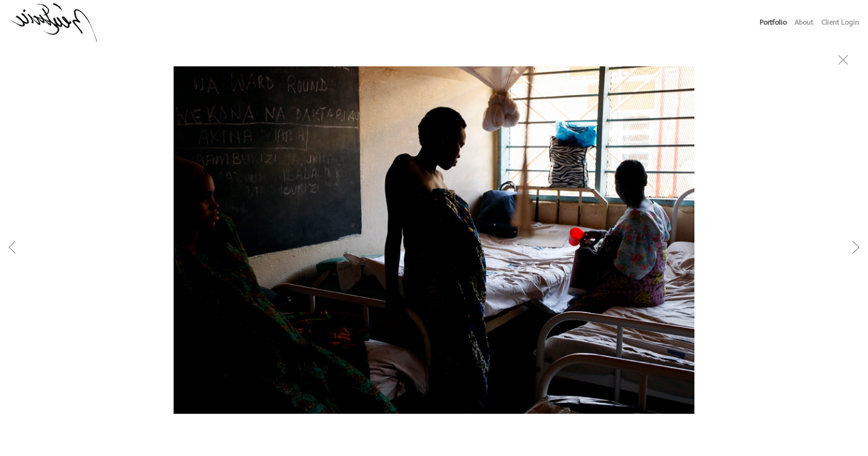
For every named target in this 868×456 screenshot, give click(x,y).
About (804, 22)
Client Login (840, 22)
